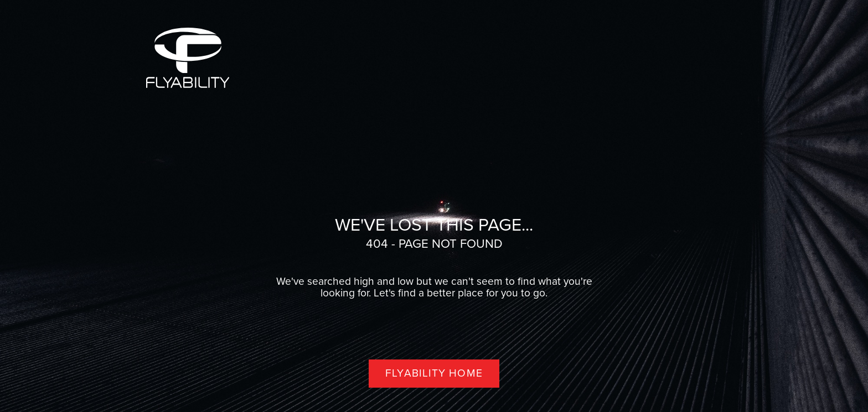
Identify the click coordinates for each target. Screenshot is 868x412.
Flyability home (434, 373)
